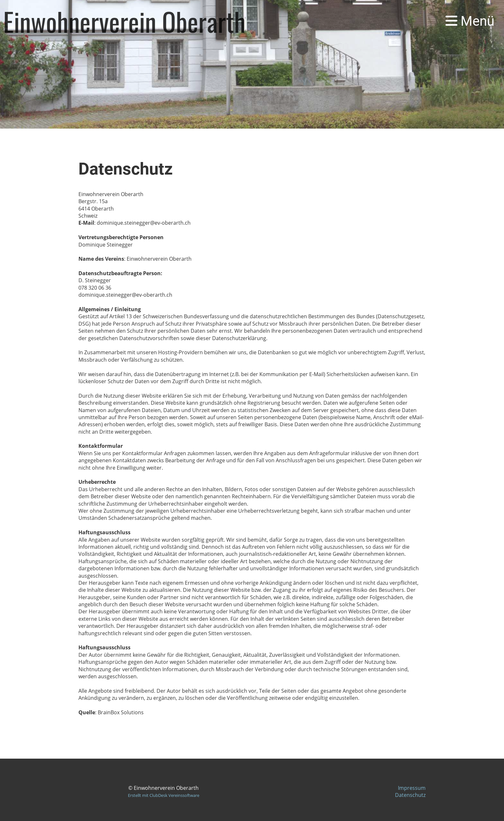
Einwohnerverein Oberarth (124, 21)
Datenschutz (410, 795)
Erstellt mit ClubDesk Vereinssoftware (164, 795)
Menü (470, 21)
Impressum (412, 788)
